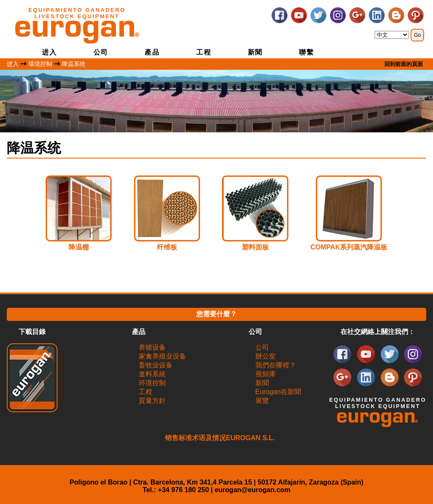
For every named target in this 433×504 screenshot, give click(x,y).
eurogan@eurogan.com (252, 490)
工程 (204, 52)
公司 (101, 52)
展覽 (262, 401)
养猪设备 (152, 347)
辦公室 (266, 356)
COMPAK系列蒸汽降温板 (349, 247)
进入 (49, 52)
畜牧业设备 (156, 365)
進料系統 (152, 374)
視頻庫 (266, 374)
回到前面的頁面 (404, 64)
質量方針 (152, 401)
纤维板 (167, 247)
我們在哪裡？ (276, 365)
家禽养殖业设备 (162, 356)
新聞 (255, 52)
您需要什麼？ (216, 314)
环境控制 (152, 383)
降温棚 (79, 247)
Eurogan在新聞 (278, 392)
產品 (152, 52)
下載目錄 (32, 332)
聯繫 (306, 52)
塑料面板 (255, 247)
